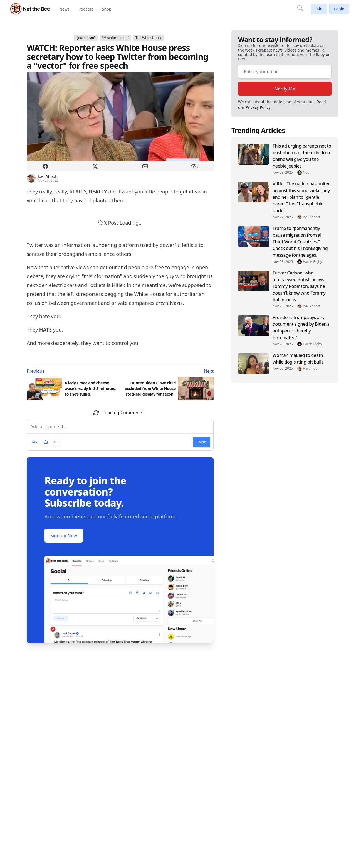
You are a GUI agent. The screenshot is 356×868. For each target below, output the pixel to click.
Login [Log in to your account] (339, 9)
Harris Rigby (312, 262)
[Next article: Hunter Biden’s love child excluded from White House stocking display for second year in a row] (168, 371)
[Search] (300, 8)
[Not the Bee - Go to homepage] (30, 9)
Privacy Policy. (259, 107)
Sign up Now (64, 536)
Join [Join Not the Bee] (319, 9)
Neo (306, 173)
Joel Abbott (311, 217)
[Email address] (285, 72)
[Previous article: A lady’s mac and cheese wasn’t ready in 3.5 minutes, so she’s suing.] (72, 371)
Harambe (310, 369)
